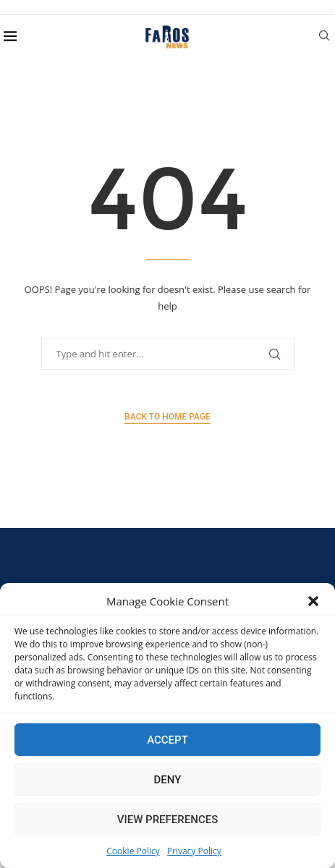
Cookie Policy (133, 851)
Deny (168, 780)
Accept (167, 740)
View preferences (167, 820)
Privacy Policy (194, 851)
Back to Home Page (167, 417)
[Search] (324, 37)
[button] (313, 601)
